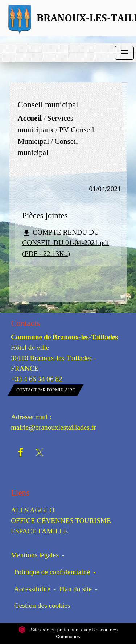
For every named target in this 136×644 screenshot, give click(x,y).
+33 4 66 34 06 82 (37, 379)
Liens (20, 493)
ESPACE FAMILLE (40, 531)
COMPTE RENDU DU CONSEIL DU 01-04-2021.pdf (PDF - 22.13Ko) (66, 243)
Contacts (25, 323)
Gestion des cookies (42, 606)
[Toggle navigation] (124, 53)
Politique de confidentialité (52, 572)
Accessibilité (32, 589)
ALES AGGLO (33, 510)
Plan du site (75, 589)
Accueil (30, 119)
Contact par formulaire (46, 390)
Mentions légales (35, 555)
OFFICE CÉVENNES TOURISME (61, 521)
